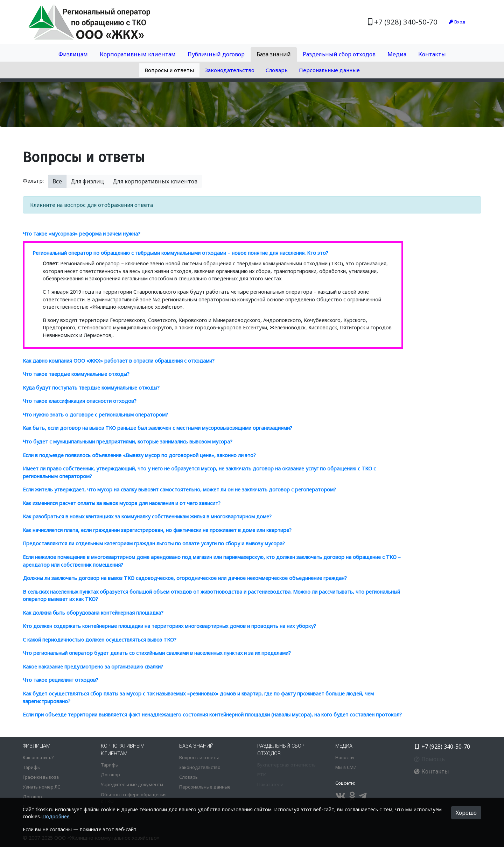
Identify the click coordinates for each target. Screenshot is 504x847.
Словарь (277, 70)
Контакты (432, 54)
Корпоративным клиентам (138, 54)
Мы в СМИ (346, 767)
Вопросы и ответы (169, 70)
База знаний (274, 54)
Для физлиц (87, 181)
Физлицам (73, 54)
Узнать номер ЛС (41, 787)
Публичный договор (216, 54)
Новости (345, 757)
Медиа (397, 54)
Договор (32, 797)
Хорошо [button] (466, 813)
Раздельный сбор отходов (339, 54)
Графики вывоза (41, 777)
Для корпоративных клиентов (155, 181)
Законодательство (230, 70)
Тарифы (32, 767)
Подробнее (56, 816)
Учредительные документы (132, 784)
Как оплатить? (38, 757)
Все (57, 181)
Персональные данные (329, 70)
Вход (457, 22)
